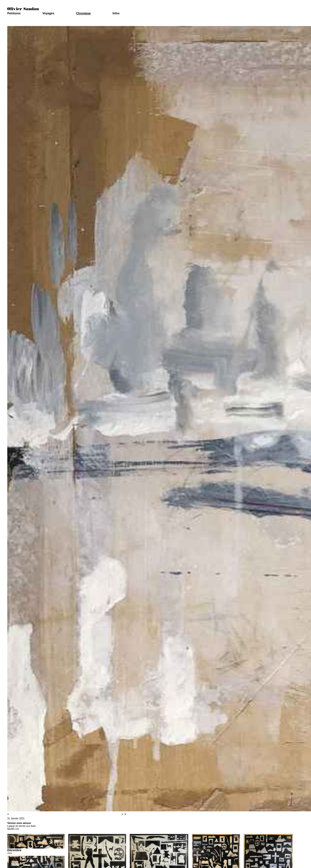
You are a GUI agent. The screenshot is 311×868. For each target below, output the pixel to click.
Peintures (14, 13)
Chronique (83, 13)
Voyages (48, 13)
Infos (116, 13)
